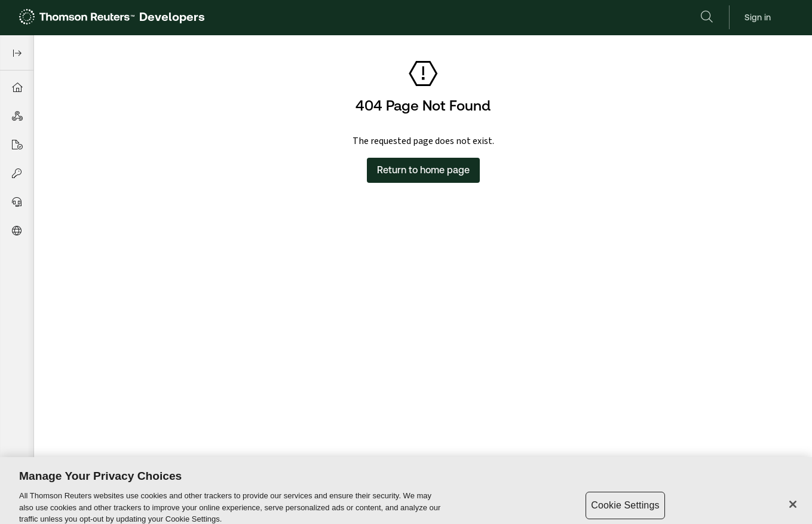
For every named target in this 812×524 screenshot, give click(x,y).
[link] (112, 18)
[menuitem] (17, 87)
